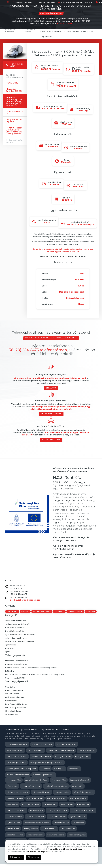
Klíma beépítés (37, 815)
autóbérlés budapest (42, 611)
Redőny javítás (13, 833)
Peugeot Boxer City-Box (14, 121)
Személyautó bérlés (14, 141)
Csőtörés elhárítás (36, 755)
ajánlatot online (64, 23)
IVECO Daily (12, 83)
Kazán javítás (12, 809)
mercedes (25, 611)
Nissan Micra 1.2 (12, 705)
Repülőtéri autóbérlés (15, 632)
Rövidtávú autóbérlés (15, 636)
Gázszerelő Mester (78, 803)
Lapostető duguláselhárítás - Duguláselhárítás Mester (37, 734)
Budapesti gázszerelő (80, 784)
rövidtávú (11, 616)
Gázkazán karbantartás (83, 796)
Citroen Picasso (12, 719)
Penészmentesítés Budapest (37, 827)
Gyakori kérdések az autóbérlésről (21, 639)
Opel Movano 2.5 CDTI (15, 112)
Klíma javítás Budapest (57, 815)
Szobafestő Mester (15, 839)
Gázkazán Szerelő (35, 803)
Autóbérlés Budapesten (16, 625)
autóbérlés (60, 611)
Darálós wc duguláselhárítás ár (61, 755)
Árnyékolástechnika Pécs (36, 784)
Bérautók (51, 388)
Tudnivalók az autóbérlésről (18, 629)
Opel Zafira (10, 691)
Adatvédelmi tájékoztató (16, 642)
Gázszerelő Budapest (57, 803)
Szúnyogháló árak (35, 839)
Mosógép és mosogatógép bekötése (47, 767)
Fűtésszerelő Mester (41, 796)
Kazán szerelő (67, 809)
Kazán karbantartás (31, 809)
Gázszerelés (12, 790)
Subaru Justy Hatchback (16, 712)
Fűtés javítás (78, 790)
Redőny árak (78, 827)
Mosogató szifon (82, 761)
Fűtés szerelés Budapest (17, 796)
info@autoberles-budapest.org (25, 600)
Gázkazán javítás (62, 796)
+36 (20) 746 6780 (22, 2)
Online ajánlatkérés (51, 414)
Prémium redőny (61, 827)
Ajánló (8, 656)
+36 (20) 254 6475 (45, 2)
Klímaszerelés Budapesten (83, 815)
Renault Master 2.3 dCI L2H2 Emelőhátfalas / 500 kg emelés (14, 131)
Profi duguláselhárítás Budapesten (22, 773)
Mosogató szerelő (63, 761)
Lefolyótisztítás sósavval (17, 761)
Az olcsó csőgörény (15, 755)
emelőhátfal (12, 611)
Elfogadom (16, 857)
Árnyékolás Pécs (14, 784)
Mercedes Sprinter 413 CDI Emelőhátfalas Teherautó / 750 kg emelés (14, 101)
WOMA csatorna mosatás (18, 779)
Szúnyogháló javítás (77, 839)
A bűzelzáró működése (42, 749)
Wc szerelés (74, 773)
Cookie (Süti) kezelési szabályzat (20, 646)
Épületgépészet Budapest (56, 790)
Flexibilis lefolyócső (87, 755)
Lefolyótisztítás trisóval (41, 761)
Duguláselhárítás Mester (17, 749)
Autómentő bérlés (51, 440)
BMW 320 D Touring (14, 695)
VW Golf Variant (12, 698)
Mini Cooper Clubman (15, 702)
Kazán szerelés (50, 809)
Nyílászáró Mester (78, 821)
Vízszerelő (45, 773)
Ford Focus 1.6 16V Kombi (17, 708)
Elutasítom (34, 857)
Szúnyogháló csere (56, 839)
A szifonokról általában (67, 749)
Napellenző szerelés (35, 821)
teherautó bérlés (76, 611)
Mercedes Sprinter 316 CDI (14, 90)
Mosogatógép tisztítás (16, 767)
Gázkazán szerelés (15, 803)
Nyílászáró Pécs (13, 827)
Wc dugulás (59, 773)
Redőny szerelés (49, 833)
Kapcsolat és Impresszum (17, 866)
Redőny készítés (31, 833)
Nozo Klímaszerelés (57, 821)
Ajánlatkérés (11, 649)
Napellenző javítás (14, 821)
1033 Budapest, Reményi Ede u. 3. (75, 2)
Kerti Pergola (83, 809)
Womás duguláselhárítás (44, 779)
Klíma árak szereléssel (16, 815)
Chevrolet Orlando (13, 715)
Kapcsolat (10, 653)
